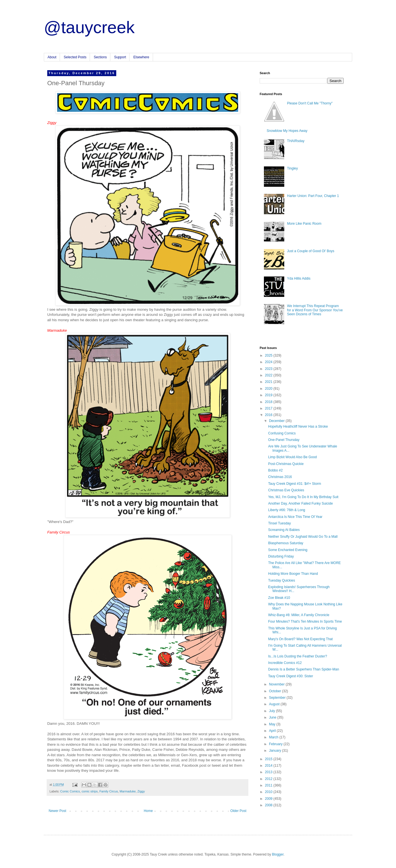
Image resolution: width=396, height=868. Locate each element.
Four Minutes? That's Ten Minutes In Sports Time (305, 621)
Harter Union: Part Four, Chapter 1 (313, 196)
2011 (269, 785)
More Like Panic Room (304, 224)
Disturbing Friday (281, 556)
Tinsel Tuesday (279, 523)
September (278, 698)
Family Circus (108, 791)
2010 (269, 792)
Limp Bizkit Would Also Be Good (292, 457)
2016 (269, 415)
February (276, 744)
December (277, 421)
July (273, 711)
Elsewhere (141, 57)
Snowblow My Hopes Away (287, 131)
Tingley (292, 168)
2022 (269, 375)
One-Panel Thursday (284, 440)
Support (120, 57)
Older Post (238, 811)
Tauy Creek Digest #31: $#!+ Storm (295, 484)
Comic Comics (70, 791)
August (275, 704)
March (274, 737)
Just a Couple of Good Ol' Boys (311, 251)
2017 (269, 408)
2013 (269, 772)
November (277, 684)
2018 (269, 402)
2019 (269, 395)
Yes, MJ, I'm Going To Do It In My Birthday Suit (303, 497)
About (52, 57)
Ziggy (141, 791)
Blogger (278, 854)
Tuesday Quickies (282, 580)
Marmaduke (128, 791)
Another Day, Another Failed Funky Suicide (301, 503)
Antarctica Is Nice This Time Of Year (295, 517)
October (276, 691)
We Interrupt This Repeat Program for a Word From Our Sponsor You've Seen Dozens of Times (315, 310)
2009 (269, 799)
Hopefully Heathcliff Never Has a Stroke (298, 427)
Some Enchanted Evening (288, 550)
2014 (269, 766)
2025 (269, 355)
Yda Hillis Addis (299, 278)
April (273, 731)
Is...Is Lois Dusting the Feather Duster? (298, 656)
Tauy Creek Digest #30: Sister (291, 676)
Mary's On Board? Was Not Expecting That (300, 639)
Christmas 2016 (280, 477)
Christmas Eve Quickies (286, 490)
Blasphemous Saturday (286, 543)
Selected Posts (75, 57)
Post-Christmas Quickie (286, 464)
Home (148, 811)
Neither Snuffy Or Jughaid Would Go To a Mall (303, 537)
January (276, 751)
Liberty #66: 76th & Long (287, 510)
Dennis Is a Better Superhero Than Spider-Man (304, 669)
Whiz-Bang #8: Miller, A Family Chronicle (299, 615)
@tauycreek (89, 27)
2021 (269, 382)
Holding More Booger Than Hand (293, 574)
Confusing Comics (282, 433)
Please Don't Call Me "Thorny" (310, 103)
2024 (269, 362)
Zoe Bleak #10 (279, 598)
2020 (269, 389)
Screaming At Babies (284, 530)
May (273, 724)
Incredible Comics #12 (285, 663)
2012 (269, 779)
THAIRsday (296, 141)
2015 (269, 759)
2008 (269, 805)
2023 (269, 369)
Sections (100, 57)
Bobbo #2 (275, 470)
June (273, 717)
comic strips (90, 791)
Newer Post (57, 811)
